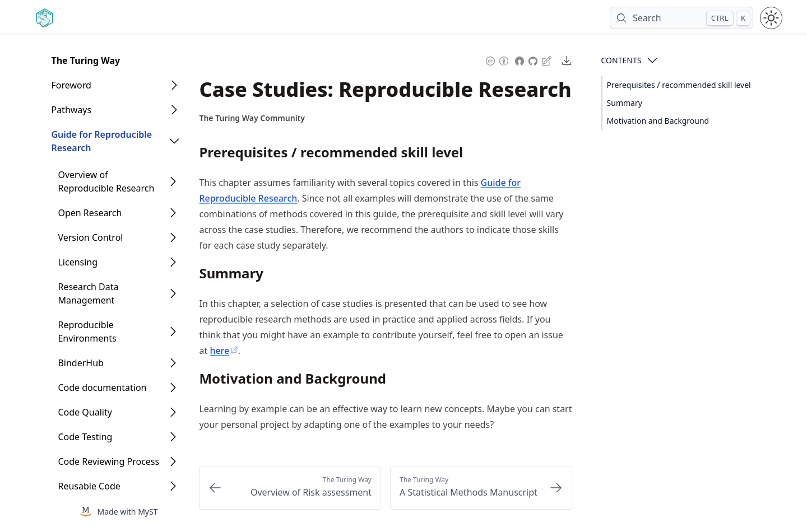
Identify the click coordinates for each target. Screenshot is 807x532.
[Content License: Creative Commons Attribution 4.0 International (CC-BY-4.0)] (497, 60)
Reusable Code (89, 486)
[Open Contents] (652, 60)
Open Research (90, 213)
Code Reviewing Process (108, 461)
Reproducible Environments (87, 332)
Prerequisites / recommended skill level (679, 85)
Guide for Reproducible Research (101, 141)
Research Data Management (88, 293)
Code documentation (102, 388)
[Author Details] (252, 118)
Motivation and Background (658, 121)
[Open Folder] (174, 85)
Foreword (71, 85)
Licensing (78, 262)
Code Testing (85, 437)
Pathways (71, 110)
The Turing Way (85, 60)
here (224, 351)
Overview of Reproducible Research (106, 181)
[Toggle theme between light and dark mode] (771, 18)
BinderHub (80, 363)
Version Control (90, 237)
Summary (625, 103)
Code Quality (85, 412)
